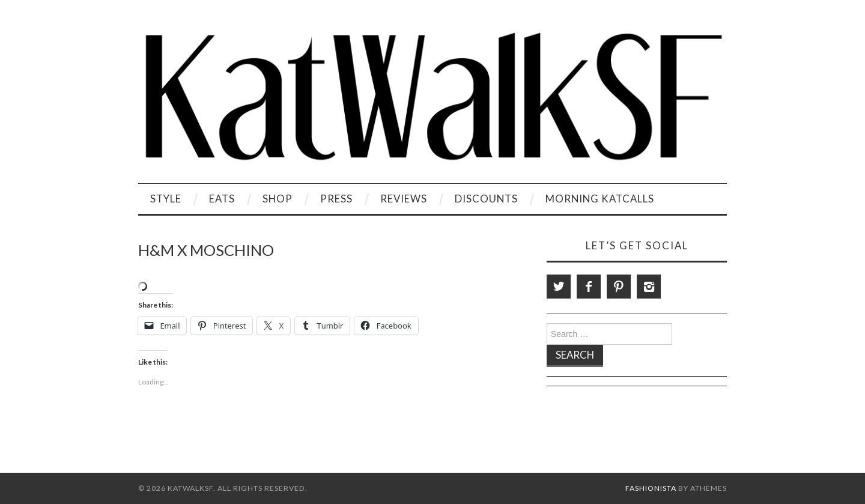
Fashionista (651, 488)
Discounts (486, 199)
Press (336, 199)
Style (166, 199)
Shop (278, 199)
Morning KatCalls (600, 199)
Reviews (404, 199)
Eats (222, 199)
